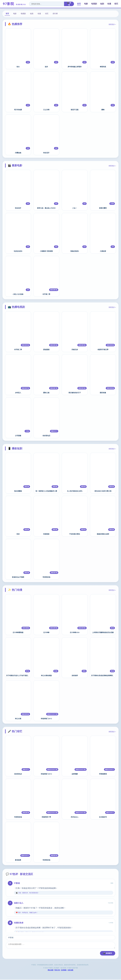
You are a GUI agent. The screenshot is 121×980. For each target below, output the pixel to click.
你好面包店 (46, 436)
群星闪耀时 (103, 208)
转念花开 (46, 153)
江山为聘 (46, 110)
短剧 (102, 4)
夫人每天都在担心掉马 (75, 491)
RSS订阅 (57, 971)
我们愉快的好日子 (75, 393)
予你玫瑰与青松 (75, 534)
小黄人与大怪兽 (18, 294)
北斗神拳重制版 (18, 632)
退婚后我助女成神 (103, 534)
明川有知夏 (18, 110)
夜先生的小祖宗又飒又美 (103, 491)
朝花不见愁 (75, 110)
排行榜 (55, 14)
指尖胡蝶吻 (18, 491)
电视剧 (94, 4)
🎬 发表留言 (108, 954)
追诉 (46, 67)
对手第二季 (46, 294)
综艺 (116, 4)
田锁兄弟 (75, 350)
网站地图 (51, 971)
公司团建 (18, 436)
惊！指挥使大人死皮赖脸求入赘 (46, 491)
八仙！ (75, 208)
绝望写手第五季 (103, 350)
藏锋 (103, 110)
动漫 (109, 4)
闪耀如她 (18, 153)
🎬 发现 (69, 4)
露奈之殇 (46, 393)
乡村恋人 (18, 393)
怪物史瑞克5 (75, 251)
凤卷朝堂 (46, 534)
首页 (79, 4)
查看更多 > (112, 24)
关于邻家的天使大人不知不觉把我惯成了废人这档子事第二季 (27, 676)
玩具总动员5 (18, 251)
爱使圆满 (46, 350)
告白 (18, 67)
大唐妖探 (103, 251)
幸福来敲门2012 (46, 719)
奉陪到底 (103, 67)
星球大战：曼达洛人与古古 (46, 208)
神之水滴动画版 (46, 676)
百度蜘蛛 (64, 971)
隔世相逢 (103, 393)
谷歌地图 (70, 971)
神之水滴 (18, 719)
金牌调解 (75, 774)
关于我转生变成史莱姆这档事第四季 (103, 676)
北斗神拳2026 (75, 632)
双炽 (18, 534)
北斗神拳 (46, 632)
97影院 (14, 4)
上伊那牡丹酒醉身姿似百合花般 (103, 632)
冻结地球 (75, 676)
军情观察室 (103, 774)
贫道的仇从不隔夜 (18, 577)
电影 (86, 4)
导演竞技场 (46, 577)
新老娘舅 (18, 860)
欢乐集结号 (103, 817)
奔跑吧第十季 (46, 817)
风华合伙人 (75, 817)
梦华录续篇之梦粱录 (75, 67)
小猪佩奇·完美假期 (46, 251)
